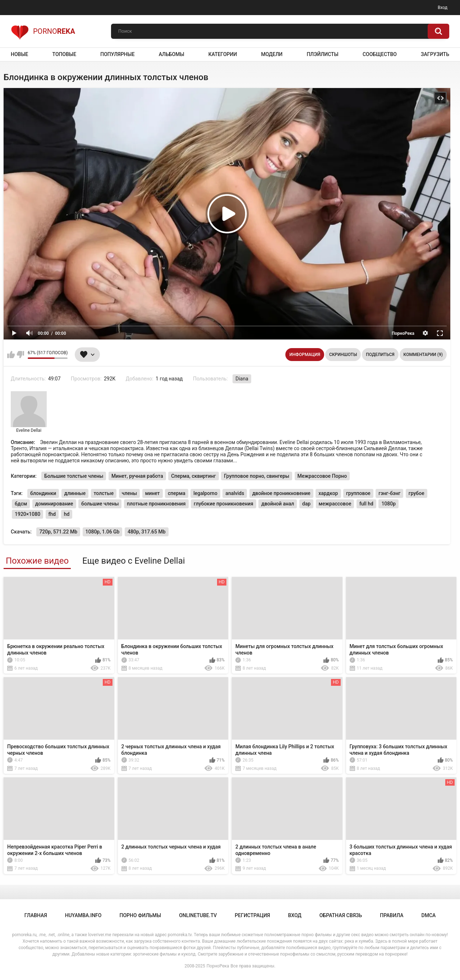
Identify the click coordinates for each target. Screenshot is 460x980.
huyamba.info (83, 915)
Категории (223, 54)
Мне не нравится (20, 355)
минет (153, 493)
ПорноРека (218, 966)
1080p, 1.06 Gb (103, 532)
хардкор (328, 493)
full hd (366, 504)
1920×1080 (27, 514)
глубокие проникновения (224, 504)
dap (306, 504)
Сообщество (380, 54)
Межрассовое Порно (322, 476)
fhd (52, 514)
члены (129, 493)
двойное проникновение (281, 493)
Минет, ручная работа (137, 476)
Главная (36, 915)
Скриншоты (343, 355)
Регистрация (252, 915)
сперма (177, 493)
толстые (104, 493)
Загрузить (435, 54)
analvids (235, 493)
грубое (417, 493)
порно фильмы (140, 915)
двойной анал (278, 504)
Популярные (117, 54)
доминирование (54, 504)
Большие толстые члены (74, 476)
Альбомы (172, 54)
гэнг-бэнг (389, 493)
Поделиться (380, 355)
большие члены (100, 504)
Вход (443, 8)
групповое (358, 493)
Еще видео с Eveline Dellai (134, 561)
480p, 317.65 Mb (147, 532)
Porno (43, 31)
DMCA (429, 915)
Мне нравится (11, 355)
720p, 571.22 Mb (58, 532)
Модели (272, 54)
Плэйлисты (322, 54)
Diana (242, 379)
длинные (75, 493)
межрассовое (335, 504)
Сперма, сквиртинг (193, 476)
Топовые (64, 54)
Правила (392, 915)
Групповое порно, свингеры (257, 476)
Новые (19, 54)
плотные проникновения (156, 504)
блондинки (43, 493)
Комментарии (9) (423, 355)
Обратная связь (341, 915)
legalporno (205, 493)
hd (67, 514)
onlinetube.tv (198, 915)
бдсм (21, 504)
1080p (388, 504)
